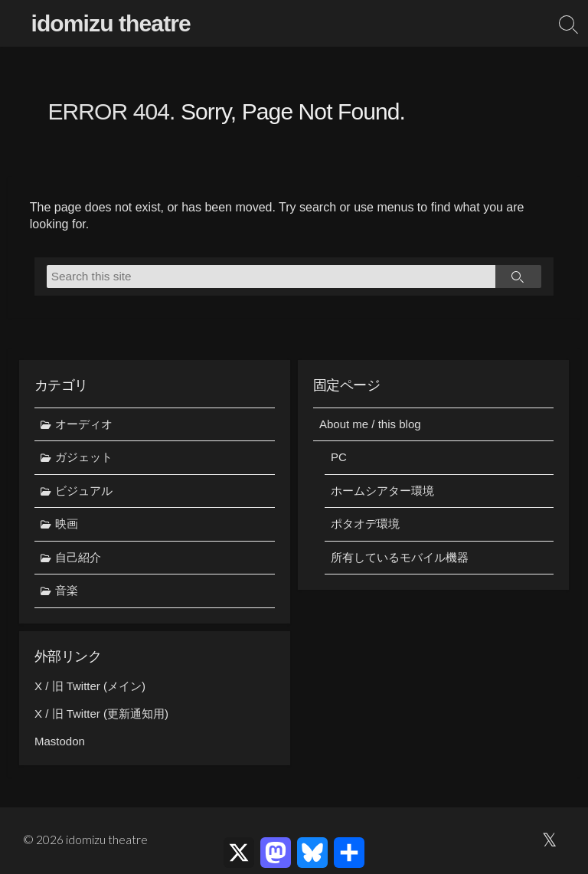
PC (339, 457)
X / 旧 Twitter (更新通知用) (101, 714)
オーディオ (84, 424)
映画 (67, 524)
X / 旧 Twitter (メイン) (90, 687)
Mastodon (60, 742)
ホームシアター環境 (382, 491)
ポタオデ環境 (365, 524)
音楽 (67, 591)
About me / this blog (370, 424)
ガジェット (84, 457)
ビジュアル (84, 491)
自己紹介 (78, 557)
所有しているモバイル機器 (400, 557)
